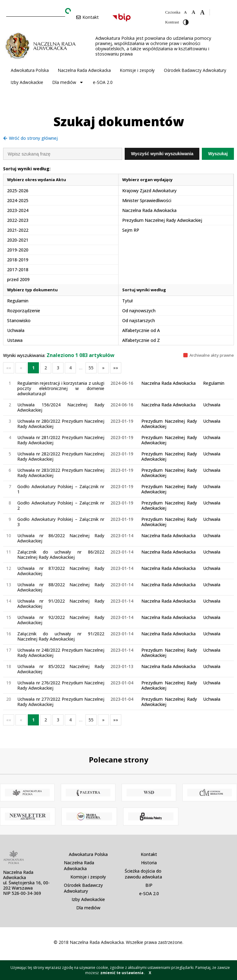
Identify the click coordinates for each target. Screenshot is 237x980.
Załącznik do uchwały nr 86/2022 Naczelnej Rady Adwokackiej (61, 554)
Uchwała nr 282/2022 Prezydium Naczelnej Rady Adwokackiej (61, 456)
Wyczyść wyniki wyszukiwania (162, 154)
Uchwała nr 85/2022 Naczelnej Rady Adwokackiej (61, 669)
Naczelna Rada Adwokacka (84, 70)
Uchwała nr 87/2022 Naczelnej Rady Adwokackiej (61, 571)
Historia (149, 863)
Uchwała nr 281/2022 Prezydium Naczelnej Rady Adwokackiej (61, 440)
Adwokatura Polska (30, 70)
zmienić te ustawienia (122, 973)
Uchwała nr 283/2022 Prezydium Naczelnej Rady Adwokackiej (61, 473)
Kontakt (149, 854)
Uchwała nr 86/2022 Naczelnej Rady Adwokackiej (61, 538)
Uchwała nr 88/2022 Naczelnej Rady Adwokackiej (61, 587)
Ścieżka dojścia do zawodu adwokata (143, 874)
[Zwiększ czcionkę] (202, 12)
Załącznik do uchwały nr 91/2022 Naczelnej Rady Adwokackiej (61, 636)
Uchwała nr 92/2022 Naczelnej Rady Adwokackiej (61, 620)
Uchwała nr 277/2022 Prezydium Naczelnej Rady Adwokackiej (61, 702)
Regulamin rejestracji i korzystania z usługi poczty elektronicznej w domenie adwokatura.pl (61, 388)
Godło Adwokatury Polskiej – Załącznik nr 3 (61, 522)
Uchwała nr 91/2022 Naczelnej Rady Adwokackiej (61, 604)
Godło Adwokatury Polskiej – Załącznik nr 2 (61, 505)
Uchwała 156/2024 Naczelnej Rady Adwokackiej (61, 407)
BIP (149, 885)
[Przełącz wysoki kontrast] (186, 22)
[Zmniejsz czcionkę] (185, 12)
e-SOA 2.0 (103, 82)
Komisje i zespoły (137, 70)
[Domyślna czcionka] (193, 12)
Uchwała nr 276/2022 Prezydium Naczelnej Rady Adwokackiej (61, 685)
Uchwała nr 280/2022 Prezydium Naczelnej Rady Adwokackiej (61, 424)
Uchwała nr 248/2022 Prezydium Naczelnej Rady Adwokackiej (61, 653)
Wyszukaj (218, 154)
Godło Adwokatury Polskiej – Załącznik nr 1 (61, 489)
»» (116, 368)
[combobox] (36, 11)
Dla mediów (68, 82)
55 (91, 368)
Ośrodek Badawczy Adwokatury (195, 70)
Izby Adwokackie (27, 82)
